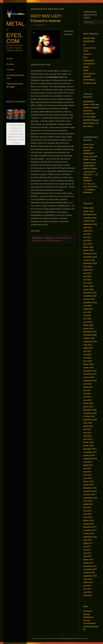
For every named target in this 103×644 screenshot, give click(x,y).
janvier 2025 (88, 250)
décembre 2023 (90, 293)
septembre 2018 (90, 498)
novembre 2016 (90, 569)
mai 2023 (87, 315)
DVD (85, 57)
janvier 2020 (88, 446)
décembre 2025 (90, 215)
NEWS (86, 70)
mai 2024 (87, 276)
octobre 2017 (89, 534)
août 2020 (88, 423)
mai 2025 (87, 237)
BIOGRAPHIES (89, 41)
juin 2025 (87, 234)
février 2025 (88, 247)
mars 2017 (88, 556)
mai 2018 (87, 511)
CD (43, 238)
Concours (87, 54)
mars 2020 (88, 439)
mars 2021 (88, 400)
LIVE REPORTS (89, 64)
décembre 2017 (90, 527)
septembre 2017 (90, 537)
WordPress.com (82, 638)
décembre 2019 (90, 449)
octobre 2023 (89, 299)
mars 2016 (88, 595)
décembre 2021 (90, 371)
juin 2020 (87, 429)
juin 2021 (87, 390)
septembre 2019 (90, 459)
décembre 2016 (90, 566)
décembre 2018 (90, 488)
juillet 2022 (88, 348)
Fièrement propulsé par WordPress (45, 638)
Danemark (67, 238)
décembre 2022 (90, 332)
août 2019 (88, 462)
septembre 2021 (90, 381)
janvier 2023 (88, 329)
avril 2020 (87, 436)
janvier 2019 (88, 485)
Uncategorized (90, 83)
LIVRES (86, 67)
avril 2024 (87, 280)
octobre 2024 (89, 260)
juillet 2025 (88, 231)
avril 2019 (87, 475)
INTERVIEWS (89, 61)
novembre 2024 (90, 257)
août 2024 (88, 267)
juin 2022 (87, 351)
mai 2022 (87, 355)
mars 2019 (88, 478)
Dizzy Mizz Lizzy (38, 240)
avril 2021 (87, 397)
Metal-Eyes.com (16, 32)
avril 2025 (87, 241)
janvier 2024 (88, 289)
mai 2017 (87, 550)
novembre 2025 (90, 218)
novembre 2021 (90, 374)
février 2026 (88, 208)
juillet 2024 (88, 270)
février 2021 (88, 403)
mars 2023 (88, 322)
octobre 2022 (89, 338)
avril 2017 (87, 553)
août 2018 (88, 501)
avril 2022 (87, 358)
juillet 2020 (88, 426)
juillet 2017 (88, 543)
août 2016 (88, 579)
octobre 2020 (89, 416)
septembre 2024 (90, 263)
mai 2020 (87, 433)
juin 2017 (87, 547)
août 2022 (88, 345)
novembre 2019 (90, 452)
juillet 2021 (88, 387)
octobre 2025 (89, 221)
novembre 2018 (90, 491)
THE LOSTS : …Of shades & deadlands (90, 178)
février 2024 (88, 286)
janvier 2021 (88, 407)
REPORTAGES (89, 80)
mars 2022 (88, 361)
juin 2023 (87, 312)
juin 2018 (87, 508)
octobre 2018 (89, 495)
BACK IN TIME (89, 38)
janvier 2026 (88, 211)
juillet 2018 (88, 504)
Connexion (88, 611)
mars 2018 (88, 517)
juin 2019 (87, 468)
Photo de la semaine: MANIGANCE (89, 150)
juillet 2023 (88, 309)
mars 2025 (88, 244)
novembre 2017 (90, 530)
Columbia (59, 238)
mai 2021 (87, 394)
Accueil (10, 59)
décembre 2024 (90, 254)
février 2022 (88, 364)
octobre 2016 (89, 573)
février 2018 (88, 521)
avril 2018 (87, 514)
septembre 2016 (90, 576)
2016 (52, 238)
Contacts (10, 70)
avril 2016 (87, 592)
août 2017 (88, 540)
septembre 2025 (90, 224)
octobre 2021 (89, 377)
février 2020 (88, 442)
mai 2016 (87, 589)
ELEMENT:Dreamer (91, 120)
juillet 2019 (88, 465)
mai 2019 (87, 472)
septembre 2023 (90, 302)
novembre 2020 (90, 413)
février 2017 (88, 560)
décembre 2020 (90, 410)
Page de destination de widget (15, 85)
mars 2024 (88, 283)
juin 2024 (87, 273)
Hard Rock (49, 240)
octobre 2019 (89, 455)
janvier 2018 (88, 524)
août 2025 (88, 228)
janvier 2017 (88, 563)
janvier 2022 (88, 368)
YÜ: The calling (89, 117)
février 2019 (88, 482)
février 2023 (88, 325)
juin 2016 (87, 586)
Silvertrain (88, 163)
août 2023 (88, 306)
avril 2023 (87, 319)
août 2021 (88, 384)
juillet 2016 (88, 582)
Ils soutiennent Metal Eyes (15, 77)
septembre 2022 (90, 342)
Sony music (58, 240)
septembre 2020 (90, 420)
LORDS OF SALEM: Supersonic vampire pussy (91, 111)
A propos (10, 64)
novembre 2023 (90, 296)
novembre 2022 (90, 335)
